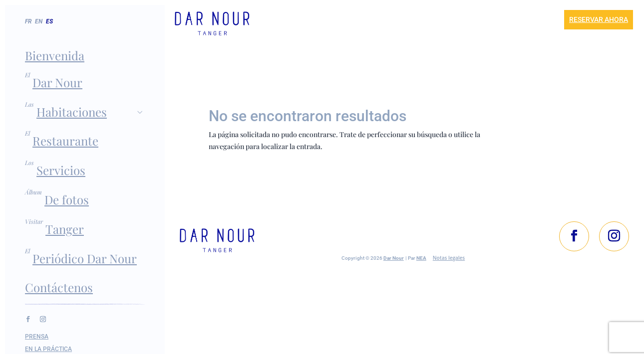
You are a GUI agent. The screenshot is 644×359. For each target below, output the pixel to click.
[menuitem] (40, 31)
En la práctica (48, 349)
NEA (421, 257)
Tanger (65, 229)
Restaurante (65, 141)
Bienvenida (55, 55)
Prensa (37, 337)
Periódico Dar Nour (85, 258)
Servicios (61, 170)
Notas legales (449, 257)
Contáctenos (59, 287)
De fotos (67, 199)
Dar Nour (57, 82)
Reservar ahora (599, 19)
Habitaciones (91, 112)
